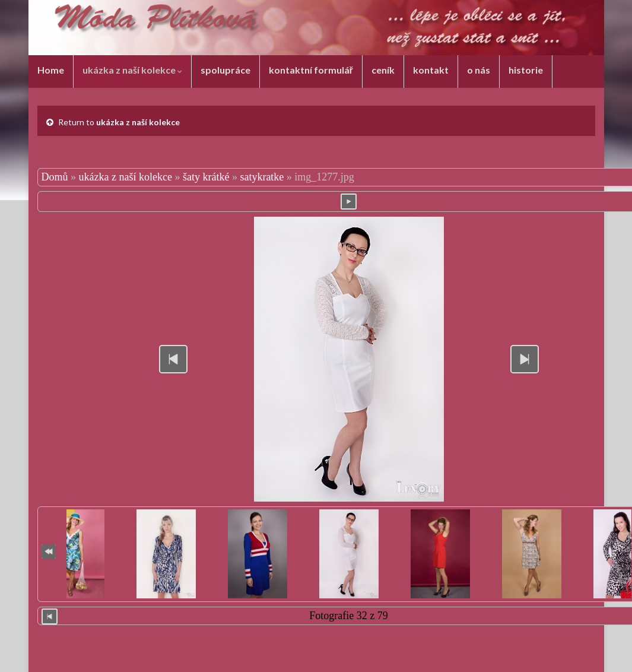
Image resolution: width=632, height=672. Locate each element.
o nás (479, 70)
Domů (55, 177)
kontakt (431, 70)
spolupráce (226, 70)
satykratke (262, 177)
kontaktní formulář (311, 70)
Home (51, 70)
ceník (383, 70)
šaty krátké (206, 177)
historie (526, 70)
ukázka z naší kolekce (132, 70)
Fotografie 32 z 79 (348, 616)
